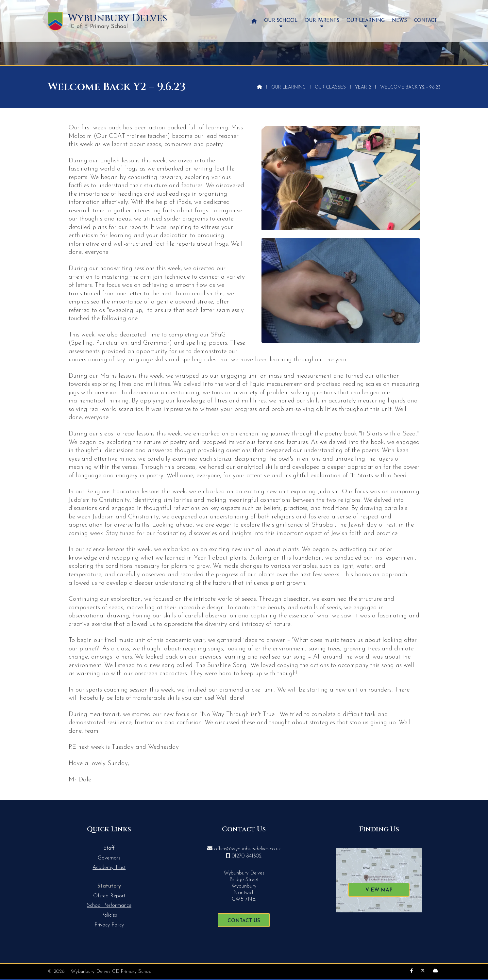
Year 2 (363, 87)
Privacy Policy (109, 925)
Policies (109, 915)
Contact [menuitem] (426, 21)
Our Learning (288, 87)
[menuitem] (254, 21)
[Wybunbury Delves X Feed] (423, 971)
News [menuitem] (399, 21)
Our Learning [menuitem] (366, 21)
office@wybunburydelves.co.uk (247, 849)
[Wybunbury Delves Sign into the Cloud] (435, 971)
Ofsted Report (109, 896)
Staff (109, 848)
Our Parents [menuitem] (322, 21)
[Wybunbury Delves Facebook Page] (412, 971)
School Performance (109, 906)
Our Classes (330, 87)
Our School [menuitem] (281, 21)
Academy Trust (109, 868)
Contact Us (244, 921)
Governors (109, 858)
